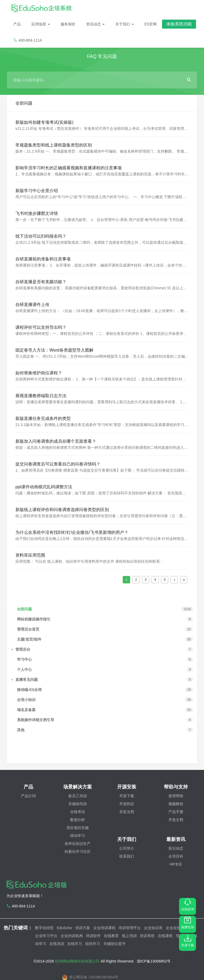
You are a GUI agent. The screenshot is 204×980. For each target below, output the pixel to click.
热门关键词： (19, 928)
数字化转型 (44, 928)
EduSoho (65, 928)
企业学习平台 (46, 936)
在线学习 (75, 944)
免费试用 (188, 923)
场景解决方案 (78, 787)
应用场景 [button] (41, 24)
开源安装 (127, 787)
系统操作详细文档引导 (36, 720)
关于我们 (125, 24)
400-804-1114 (27, 40)
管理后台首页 (28, 629)
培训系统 (147, 936)
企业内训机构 (72, 936)
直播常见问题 (27, 680)
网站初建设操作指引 (34, 619)
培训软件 (93, 936)
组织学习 (93, 944)
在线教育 (111, 936)
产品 (17, 24)
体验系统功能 (179, 24)
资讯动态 (95, 24)
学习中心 (24, 659)
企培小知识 (26, 700)
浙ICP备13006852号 (154, 961)
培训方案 (83, 928)
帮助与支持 (176, 787)
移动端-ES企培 (29, 690)
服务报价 (68, 24)
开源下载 (188, 941)
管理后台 (23, 649)
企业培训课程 (104, 928)
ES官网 (151, 24)
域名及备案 (26, 710)
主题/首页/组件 (29, 639)
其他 (21, 730)
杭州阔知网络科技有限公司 (78, 961)
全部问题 (24, 609)
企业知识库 (153, 928)
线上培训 (129, 936)
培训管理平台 (130, 928)
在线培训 (57, 944)
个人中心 (24, 669)
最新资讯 (176, 839)
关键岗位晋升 (114, 944)
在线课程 (165, 936)
